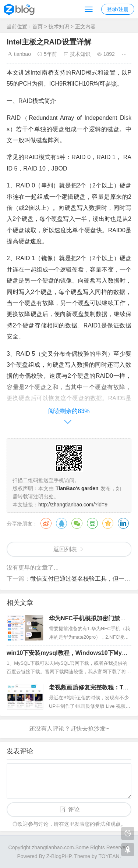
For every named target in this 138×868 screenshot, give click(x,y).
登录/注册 (118, 9)
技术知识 (59, 26)
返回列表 (65, 549)
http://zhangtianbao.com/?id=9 (73, 505)
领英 (123, 523)
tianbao (22, 54)
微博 (46, 523)
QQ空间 (108, 523)
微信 (77, 523)
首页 (38, 26)
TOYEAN (109, 856)
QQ (61, 523)
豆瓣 (92, 523)
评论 (74, 809)
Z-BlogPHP (59, 856)
